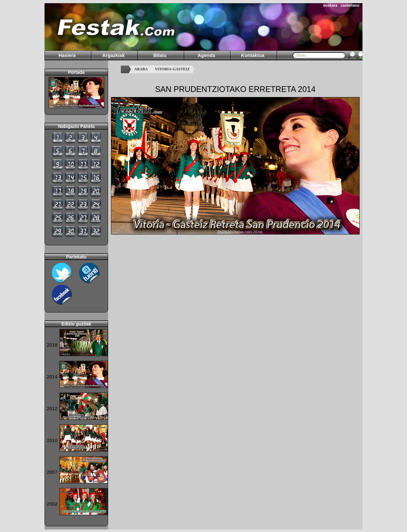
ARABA (141, 69)
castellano (350, 5)
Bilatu (160, 55)
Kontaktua (253, 55)
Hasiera (67, 55)
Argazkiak (114, 55)
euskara (330, 5)
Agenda (206, 55)
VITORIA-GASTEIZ (172, 69)
